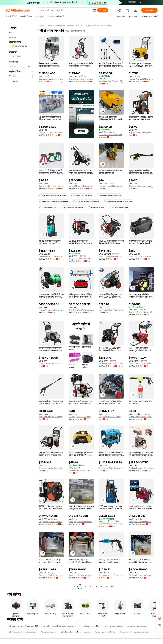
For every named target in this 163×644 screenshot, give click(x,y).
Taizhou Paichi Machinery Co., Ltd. (141, 256)
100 (113, 587)
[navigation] (21, 306)
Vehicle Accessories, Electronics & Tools (65, 26)
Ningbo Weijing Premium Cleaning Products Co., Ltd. (111, 81)
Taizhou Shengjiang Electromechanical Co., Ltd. (111, 256)
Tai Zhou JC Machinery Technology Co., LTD (111, 135)
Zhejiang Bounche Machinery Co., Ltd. (111, 363)
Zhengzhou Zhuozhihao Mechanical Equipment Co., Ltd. (141, 522)
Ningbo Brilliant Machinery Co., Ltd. (111, 417)
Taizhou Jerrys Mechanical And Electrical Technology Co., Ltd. (51, 363)
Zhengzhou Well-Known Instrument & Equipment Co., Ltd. (51, 575)
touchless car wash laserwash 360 (23, 626)
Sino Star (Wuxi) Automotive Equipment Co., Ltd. (81, 310)
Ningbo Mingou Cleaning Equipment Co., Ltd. (81, 186)
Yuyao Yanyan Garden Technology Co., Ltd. (51, 417)
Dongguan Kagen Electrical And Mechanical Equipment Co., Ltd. (111, 575)
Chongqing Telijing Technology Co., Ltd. (81, 79)
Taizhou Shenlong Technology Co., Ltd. (51, 468)
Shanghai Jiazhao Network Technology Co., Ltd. (141, 312)
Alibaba (41, 26)
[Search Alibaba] (65, 10)
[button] (95, 10)
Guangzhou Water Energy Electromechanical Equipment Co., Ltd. (111, 468)
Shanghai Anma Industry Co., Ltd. (111, 524)
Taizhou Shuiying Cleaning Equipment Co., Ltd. (51, 310)
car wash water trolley (105, 632)
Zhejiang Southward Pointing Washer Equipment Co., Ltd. (81, 470)
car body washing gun (119, 208)
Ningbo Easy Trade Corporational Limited (51, 522)
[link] (159, 618)
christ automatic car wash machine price (60, 626)
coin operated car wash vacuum (22, 632)
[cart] (128, 11)
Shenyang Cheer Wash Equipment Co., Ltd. (81, 522)
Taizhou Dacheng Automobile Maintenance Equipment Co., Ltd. (141, 363)
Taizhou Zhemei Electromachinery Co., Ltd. (111, 186)
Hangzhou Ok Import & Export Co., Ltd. (81, 258)
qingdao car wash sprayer (72, 208)
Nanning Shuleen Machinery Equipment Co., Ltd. (111, 310)
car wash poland (96, 208)
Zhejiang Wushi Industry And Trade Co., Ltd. (51, 256)
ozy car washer (48, 632)
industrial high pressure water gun (54, 202)
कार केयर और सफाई (93, 26)
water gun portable (113, 626)
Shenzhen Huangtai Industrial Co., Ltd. (141, 186)
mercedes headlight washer (109, 196)
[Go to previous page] (74, 587)
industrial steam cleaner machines (75, 632)
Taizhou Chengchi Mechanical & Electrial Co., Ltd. (141, 79)
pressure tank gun (48, 208)
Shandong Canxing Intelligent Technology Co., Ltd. (81, 575)
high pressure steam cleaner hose (118, 202)
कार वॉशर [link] (108, 26)
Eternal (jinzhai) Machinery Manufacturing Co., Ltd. (81, 417)
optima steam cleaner (137, 626)
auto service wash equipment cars (135, 632)
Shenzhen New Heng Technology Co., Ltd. (51, 186)
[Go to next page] (118, 587)
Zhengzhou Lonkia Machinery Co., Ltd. (51, 132)
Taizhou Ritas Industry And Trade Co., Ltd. (141, 417)
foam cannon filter (91, 626)
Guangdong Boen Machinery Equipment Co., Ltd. (51, 79)
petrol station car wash (82, 196)
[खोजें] (103, 10)
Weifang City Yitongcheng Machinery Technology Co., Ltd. (141, 575)
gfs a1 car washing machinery (86, 202)
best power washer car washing (53, 196)
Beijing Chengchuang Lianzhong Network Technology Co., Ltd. (141, 132)
